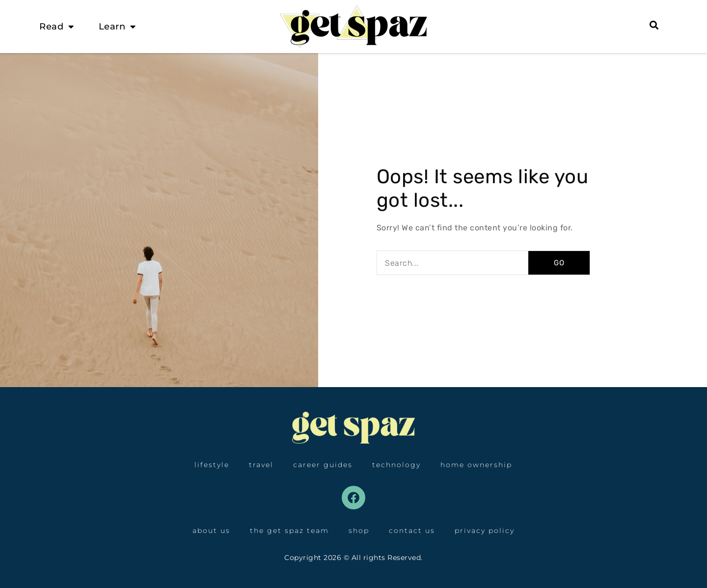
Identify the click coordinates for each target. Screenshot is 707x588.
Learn (117, 27)
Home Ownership (476, 465)
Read (57, 27)
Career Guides (323, 465)
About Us (211, 531)
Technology (396, 465)
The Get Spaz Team (289, 531)
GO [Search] (559, 263)
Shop (359, 531)
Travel (261, 465)
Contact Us (412, 531)
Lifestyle (212, 465)
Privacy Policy (485, 531)
